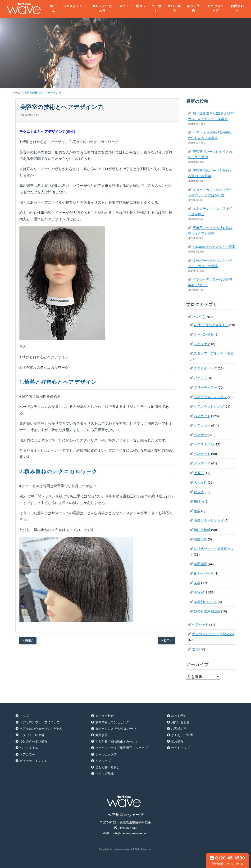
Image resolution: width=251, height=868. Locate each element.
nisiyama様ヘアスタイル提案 (214, 247)
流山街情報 (202, 530)
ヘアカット (202, 416)
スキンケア (202, 344)
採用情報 (177, 741)
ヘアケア (201, 435)
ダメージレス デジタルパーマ (116, 729)
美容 (197, 583)
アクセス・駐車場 (32, 735)
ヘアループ (103, 761)
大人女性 (201, 482)
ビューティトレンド (34, 761)
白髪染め (201, 539)
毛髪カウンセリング (209, 520)
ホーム (53, 8)
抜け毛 (199, 501)
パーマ (199, 378)
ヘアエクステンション (210, 397)
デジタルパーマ (205, 368)
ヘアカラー (202, 425)
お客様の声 (179, 729)
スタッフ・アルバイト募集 (214, 353)
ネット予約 (193, 8)
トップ (24, 716)
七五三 (199, 473)
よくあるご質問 (182, 735)
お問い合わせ (180, 722)
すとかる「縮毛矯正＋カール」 (117, 741)
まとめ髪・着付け (108, 767)
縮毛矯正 (201, 564)
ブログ (197, 317)
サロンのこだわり (102, 8)
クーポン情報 (204, 334)
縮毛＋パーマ (204, 573)
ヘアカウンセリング (209, 406)
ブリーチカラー (205, 387)
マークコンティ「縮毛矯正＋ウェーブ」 (123, 748)
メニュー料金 (105, 716)
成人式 (199, 492)
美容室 (199, 592)
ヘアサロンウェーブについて (40, 722)
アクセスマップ (215, 8)
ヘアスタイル (73, 6)
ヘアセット (202, 454)
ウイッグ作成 (105, 774)
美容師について (205, 602)
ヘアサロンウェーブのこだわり (41, 729)
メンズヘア (202, 463)
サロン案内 (174, 8)
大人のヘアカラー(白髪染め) (213, 634)
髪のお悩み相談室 (207, 611)
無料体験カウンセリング (112, 722)
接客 (197, 511)
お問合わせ (237, 8)
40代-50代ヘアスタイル (211, 325)
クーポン (156, 8)
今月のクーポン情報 (34, 741)
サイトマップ (180, 748)
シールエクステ (106, 754)
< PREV (28, 641)
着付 (195, 649)
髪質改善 (101, 735)
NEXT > (166, 641)
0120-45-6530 (227, 860)
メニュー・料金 (131, 6)
